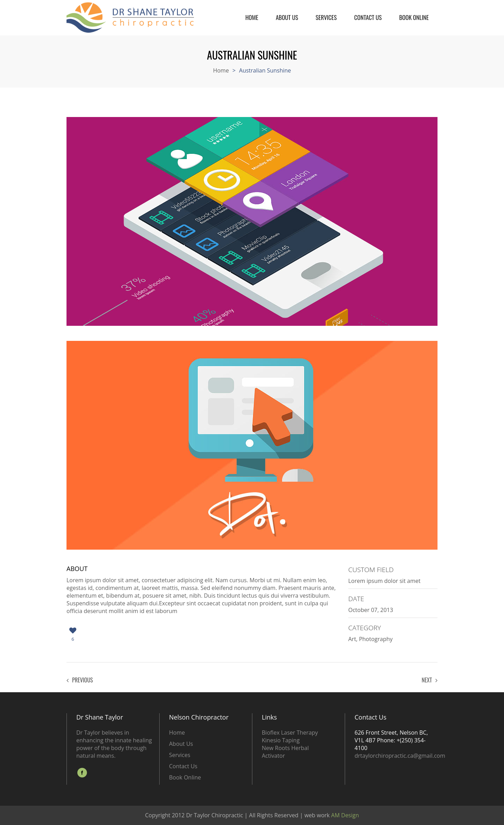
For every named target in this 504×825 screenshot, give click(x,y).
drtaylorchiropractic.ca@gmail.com (400, 756)
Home (252, 11)
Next (430, 680)
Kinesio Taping (281, 740)
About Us (287, 11)
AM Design (344, 815)
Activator (273, 756)
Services (326, 11)
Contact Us (368, 11)
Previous (80, 680)
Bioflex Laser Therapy (290, 733)
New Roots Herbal (285, 748)
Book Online (414, 11)
